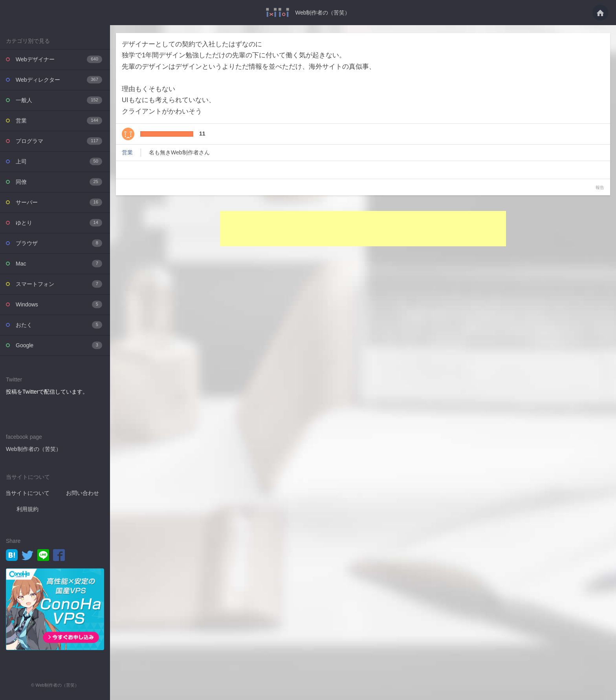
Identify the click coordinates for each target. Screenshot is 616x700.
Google (59, 345)
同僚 (59, 182)
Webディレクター (59, 80)
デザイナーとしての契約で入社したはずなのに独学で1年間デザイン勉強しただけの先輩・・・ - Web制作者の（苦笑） (278, 12)
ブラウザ (59, 243)
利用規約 (27, 509)
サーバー (59, 202)
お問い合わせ (82, 493)
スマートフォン (59, 284)
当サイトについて (27, 493)
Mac (59, 263)
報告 (600, 187)
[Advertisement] (363, 228)
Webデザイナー (59, 59)
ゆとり (59, 223)
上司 (59, 161)
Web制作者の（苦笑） (323, 13)
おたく (59, 325)
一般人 (59, 100)
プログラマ (59, 141)
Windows (59, 304)
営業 (59, 120)
